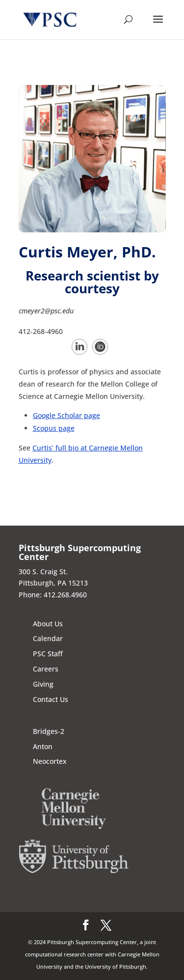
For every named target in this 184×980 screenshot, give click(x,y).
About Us (48, 624)
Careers (46, 669)
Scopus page (54, 428)
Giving (43, 684)
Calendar (48, 638)
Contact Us (51, 699)
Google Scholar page (66, 415)
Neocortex (50, 761)
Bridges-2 (49, 731)
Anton (43, 746)
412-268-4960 (41, 331)
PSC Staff (48, 654)
